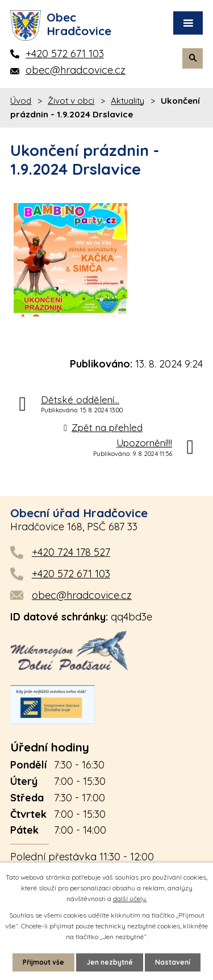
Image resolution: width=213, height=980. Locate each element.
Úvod (21, 101)
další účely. (130, 899)
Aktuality (128, 101)
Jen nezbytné (110, 962)
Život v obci (71, 101)
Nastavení (173, 962)
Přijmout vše (43, 962)
